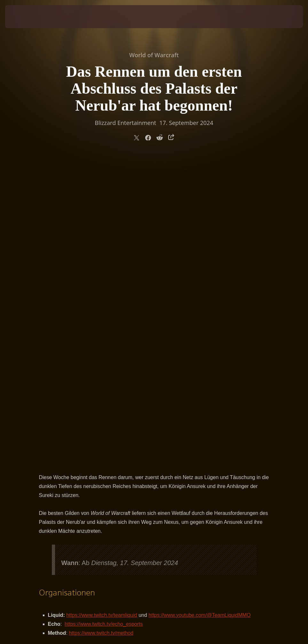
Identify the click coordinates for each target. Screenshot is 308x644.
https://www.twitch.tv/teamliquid (102, 314)
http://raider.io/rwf (92, 395)
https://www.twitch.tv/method (101, 332)
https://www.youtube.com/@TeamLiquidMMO (199, 314)
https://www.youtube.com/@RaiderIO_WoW (167, 395)
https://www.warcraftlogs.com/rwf (121, 403)
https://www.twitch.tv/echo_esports (104, 323)
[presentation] (24, 17)
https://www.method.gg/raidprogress (110, 386)
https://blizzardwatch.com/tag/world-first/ (131, 377)
